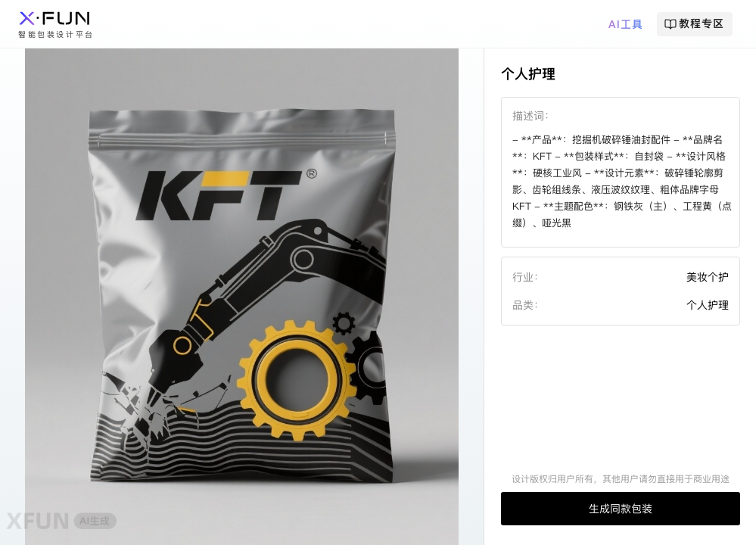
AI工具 (626, 24)
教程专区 (694, 23)
